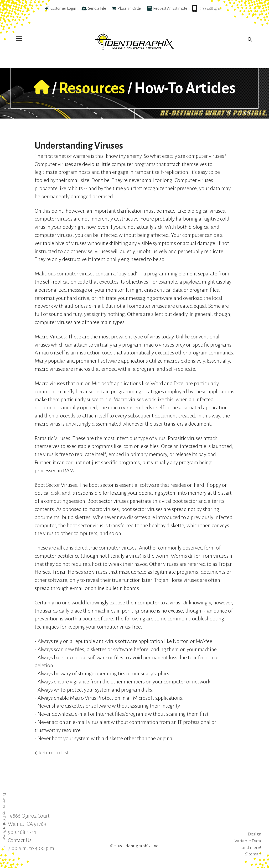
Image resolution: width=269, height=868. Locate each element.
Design (254, 834)
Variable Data (248, 841)
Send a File (97, 8)
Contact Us (20, 840)
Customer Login (63, 8)
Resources (92, 88)
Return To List (54, 752)
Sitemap (253, 854)
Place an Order (130, 8)
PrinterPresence (4, 831)
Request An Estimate (170, 8)
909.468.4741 (210, 9)
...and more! (250, 848)
